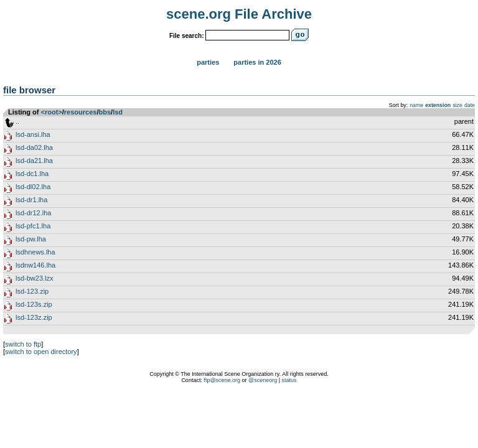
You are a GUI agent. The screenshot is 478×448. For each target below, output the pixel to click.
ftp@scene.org (222, 380)
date (470, 105)
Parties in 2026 (257, 62)
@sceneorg (263, 380)
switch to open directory (41, 352)
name (416, 105)
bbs (105, 112)
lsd (118, 112)
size (457, 105)
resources (81, 112)
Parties (208, 62)
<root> (52, 112)
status (289, 380)
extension (438, 105)
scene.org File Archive (239, 14)
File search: (187, 36)
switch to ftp (23, 344)
